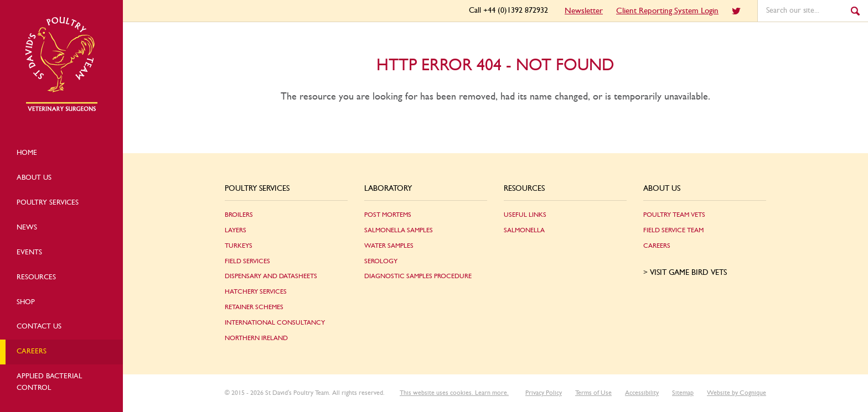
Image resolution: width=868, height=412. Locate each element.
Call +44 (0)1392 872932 (508, 11)
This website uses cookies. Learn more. (454, 393)
